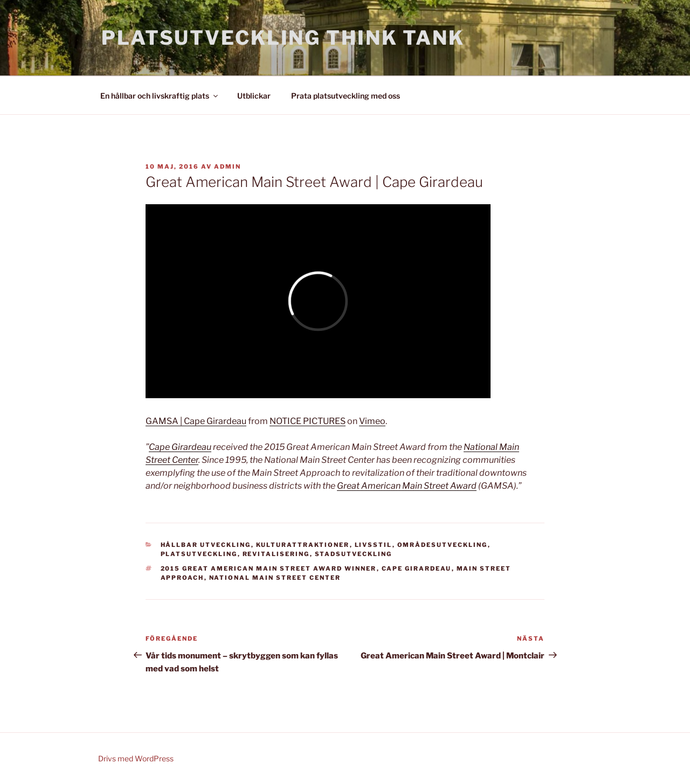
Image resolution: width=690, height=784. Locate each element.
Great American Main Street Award (407, 486)
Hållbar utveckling (206, 545)
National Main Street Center (275, 578)
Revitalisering (276, 554)
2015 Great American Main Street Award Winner (269, 568)
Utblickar (254, 96)
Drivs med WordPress (136, 758)
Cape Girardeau (180, 447)
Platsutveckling (199, 554)
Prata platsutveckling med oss (346, 96)
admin (227, 166)
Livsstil (374, 545)
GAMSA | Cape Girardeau (196, 421)
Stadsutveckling (354, 554)
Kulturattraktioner (303, 545)
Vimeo (372, 421)
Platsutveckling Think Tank (283, 38)
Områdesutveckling (443, 545)
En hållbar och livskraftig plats (160, 96)
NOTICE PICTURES (308, 421)
